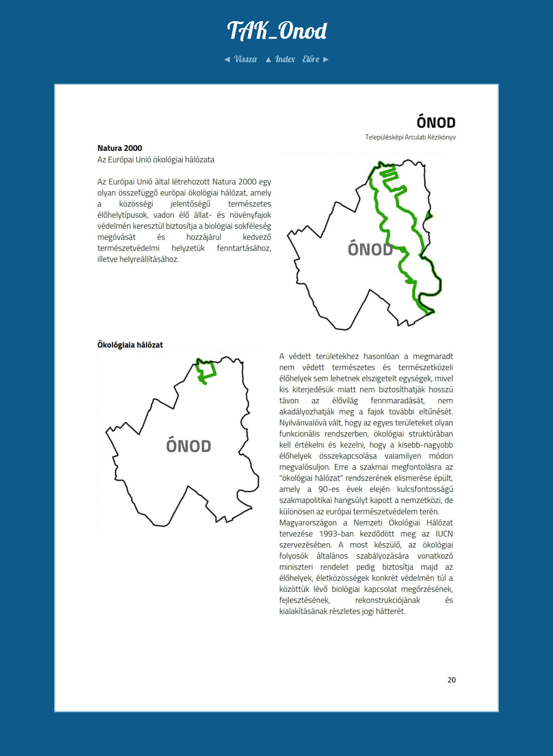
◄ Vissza (239, 59)
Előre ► (316, 59)
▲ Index (279, 59)
